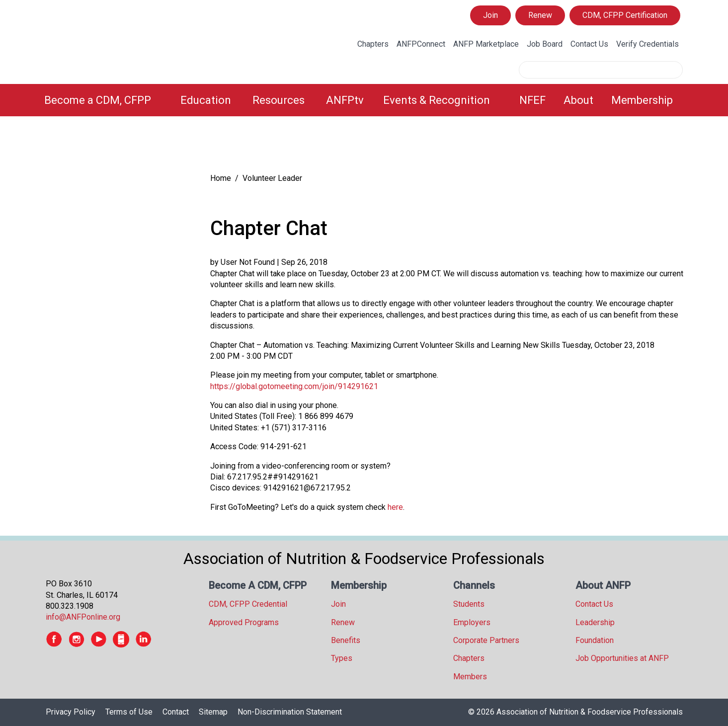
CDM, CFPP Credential (248, 604)
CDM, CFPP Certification (625, 15)
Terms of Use (129, 712)
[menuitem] (107, 100)
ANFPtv (345, 100)
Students (469, 604)
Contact (176, 712)
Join (490, 15)
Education (206, 100)
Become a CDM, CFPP (98, 100)
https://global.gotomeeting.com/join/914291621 (294, 386)
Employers (472, 622)
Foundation (595, 640)
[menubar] (364, 100)
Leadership (595, 622)
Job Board (545, 44)
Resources (279, 100)
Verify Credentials (647, 44)
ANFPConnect (421, 44)
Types (342, 658)
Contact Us (589, 44)
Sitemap (213, 712)
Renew (540, 15)
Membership (642, 100)
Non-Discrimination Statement (290, 712)
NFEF (532, 100)
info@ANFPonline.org (83, 617)
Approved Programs (244, 622)
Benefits (346, 640)
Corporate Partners (486, 640)
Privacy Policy (71, 712)
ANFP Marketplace (486, 44)
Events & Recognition (437, 100)
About (578, 100)
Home (221, 178)
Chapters (373, 44)
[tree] (118, 147)
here (395, 507)
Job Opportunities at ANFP (622, 658)
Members (470, 677)
